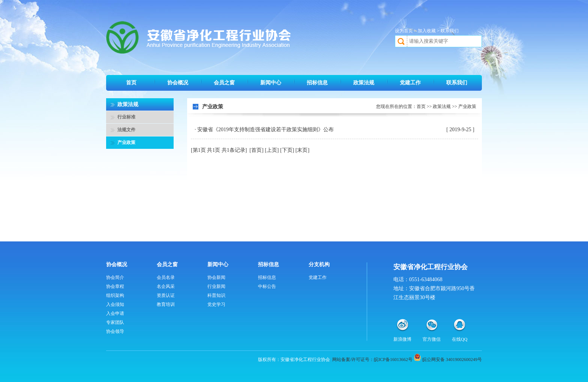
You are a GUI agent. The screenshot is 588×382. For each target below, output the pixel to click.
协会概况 (178, 83)
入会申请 (115, 313)
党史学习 (216, 304)
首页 (131, 83)
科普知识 (216, 295)
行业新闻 (216, 286)
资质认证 (166, 295)
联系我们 (450, 31)
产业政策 (126, 142)
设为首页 (404, 31)
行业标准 (126, 117)
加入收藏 (427, 31)
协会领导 (115, 331)
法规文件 (126, 130)
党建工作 (410, 83)
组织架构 (115, 295)
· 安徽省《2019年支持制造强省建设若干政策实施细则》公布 (264, 130)
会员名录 (166, 277)
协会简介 (115, 277)
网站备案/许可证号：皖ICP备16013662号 (372, 360)
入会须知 (115, 304)
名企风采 (166, 286)
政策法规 (364, 83)
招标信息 (317, 83)
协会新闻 (216, 277)
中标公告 (267, 286)
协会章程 (115, 286)
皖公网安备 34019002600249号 (452, 360)
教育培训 (166, 304)
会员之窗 (224, 83)
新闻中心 (271, 83)
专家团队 (115, 322)
